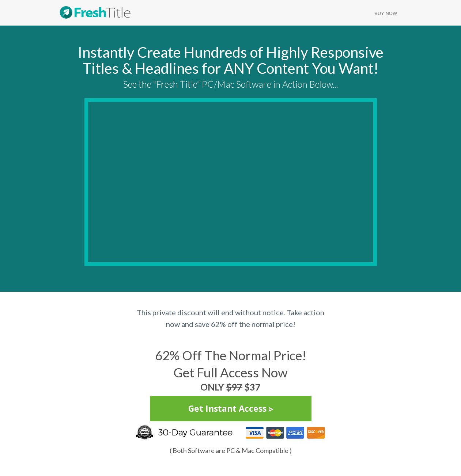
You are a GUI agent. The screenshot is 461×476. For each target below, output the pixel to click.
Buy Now (386, 13)
